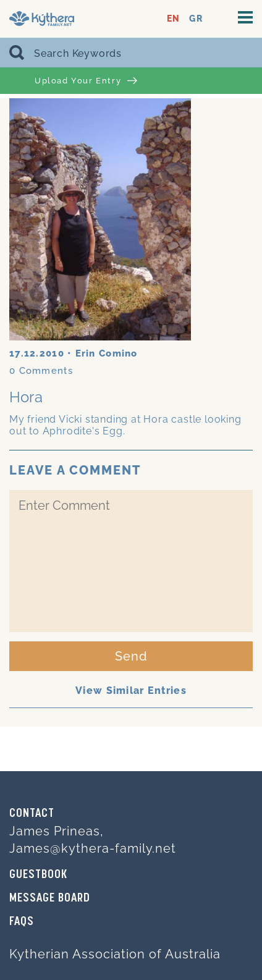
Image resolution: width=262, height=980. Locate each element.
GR (196, 19)
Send (131, 656)
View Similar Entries (131, 691)
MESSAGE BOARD (50, 898)
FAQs (22, 922)
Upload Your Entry (86, 81)
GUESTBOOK (38, 875)
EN (173, 19)
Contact (32, 814)
